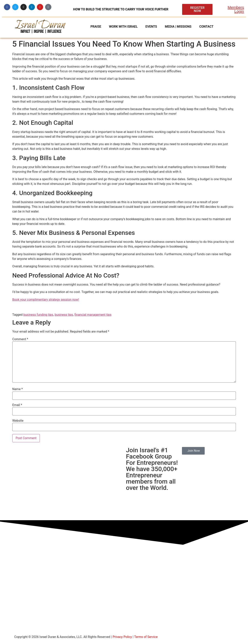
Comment (20, 339)
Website (18, 421)
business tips (64, 315)
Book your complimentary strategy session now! (46, 300)
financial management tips (93, 315)
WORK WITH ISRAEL (123, 27)
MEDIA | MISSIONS (178, 27)
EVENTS (151, 27)
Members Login (236, 9)
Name (18, 389)
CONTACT (206, 27)
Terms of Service (146, 637)
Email (17, 405)
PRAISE (96, 27)
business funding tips (38, 315)
